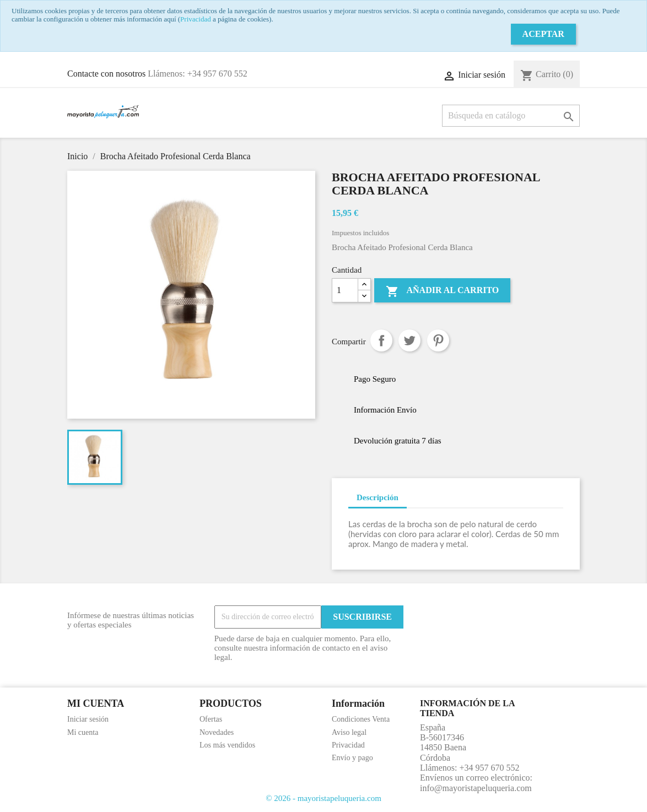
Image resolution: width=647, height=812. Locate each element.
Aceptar (543, 34)
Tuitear (409, 340)
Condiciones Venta (361, 719)
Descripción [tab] (378, 497)
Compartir (381, 340)
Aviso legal (349, 732)
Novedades (217, 732)
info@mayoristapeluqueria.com (476, 788)
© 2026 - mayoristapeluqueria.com (323, 798)
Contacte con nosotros (106, 74)
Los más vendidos (227, 745)
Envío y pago (352, 758)
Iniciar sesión (88, 719)
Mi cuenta (83, 732)
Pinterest (438, 340)
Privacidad (196, 19)
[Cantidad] (345, 290)
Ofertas (211, 719)
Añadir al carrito (442, 291)
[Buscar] (511, 116)
